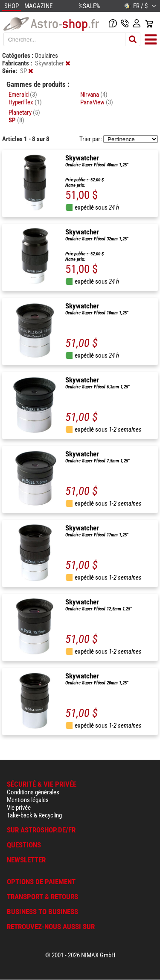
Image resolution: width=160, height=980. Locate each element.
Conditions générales (33, 792)
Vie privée (19, 808)
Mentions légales (28, 800)
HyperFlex (25, 102)
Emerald (23, 95)
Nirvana (94, 95)
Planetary (24, 113)
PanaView (97, 102)
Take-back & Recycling (34, 815)
